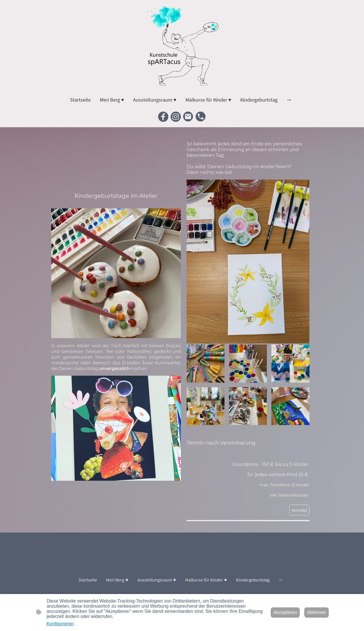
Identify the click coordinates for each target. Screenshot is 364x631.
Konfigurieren (60, 624)
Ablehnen (317, 612)
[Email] (188, 117)
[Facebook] (163, 117)
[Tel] (201, 117)
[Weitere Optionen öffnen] (289, 100)
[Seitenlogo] (182, 47)
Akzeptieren (285, 612)
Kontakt (299, 510)
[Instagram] (176, 117)
